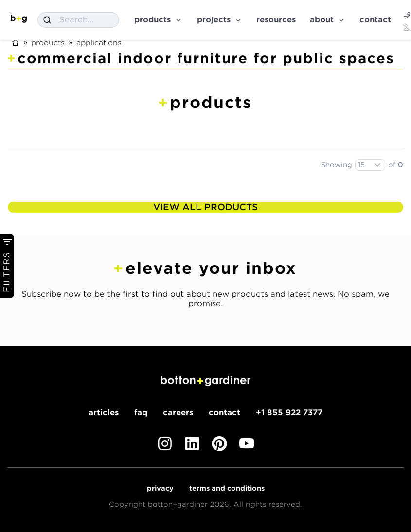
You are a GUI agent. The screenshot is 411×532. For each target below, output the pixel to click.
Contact (375, 20)
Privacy (160, 488)
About (328, 20)
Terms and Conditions (227, 488)
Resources (276, 20)
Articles (104, 413)
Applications (99, 42)
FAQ (141, 413)
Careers (178, 413)
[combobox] (78, 20)
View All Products (205, 207)
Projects (220, 20)
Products (158, 20)
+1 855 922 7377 (289, 413)
